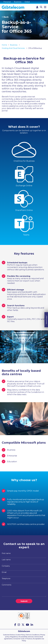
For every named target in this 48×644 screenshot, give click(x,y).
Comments (7, 585)
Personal (7, 2)
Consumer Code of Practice (23, 639)
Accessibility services (26, 637)
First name (6, 553)
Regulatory (14, 637)
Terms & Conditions (33, 635)
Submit (24, 601)
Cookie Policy (20, 635)
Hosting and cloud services (13, 48)
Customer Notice (9, 635)
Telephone (6, 579)
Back (6, 17)
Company (6, 566)
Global (27, 2)
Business (18, 2)
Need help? (46, 310)
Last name (6, 560)
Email (4, 572)
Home (4, 45)
